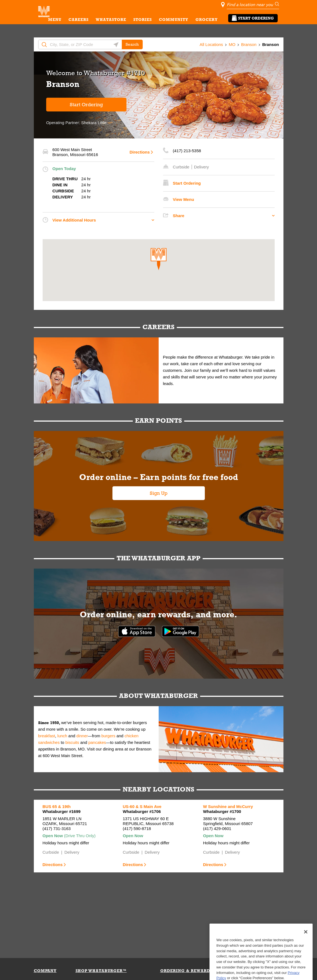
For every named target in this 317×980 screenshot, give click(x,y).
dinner (82, 736)
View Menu (184, 199)
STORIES (143, 20)
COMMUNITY (174, 20)
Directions (140, 152)
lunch (62, 736)
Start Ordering (253, 18)
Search (132, 44)
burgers (108, 736)
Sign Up (159, 493)
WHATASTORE (111, 20)
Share (179, 216)
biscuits (72, 742)
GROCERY (207, 20)
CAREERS (78, 20)
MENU (55, 20)
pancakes (97, 742)
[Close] (306, 946)
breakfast (47, 736)
